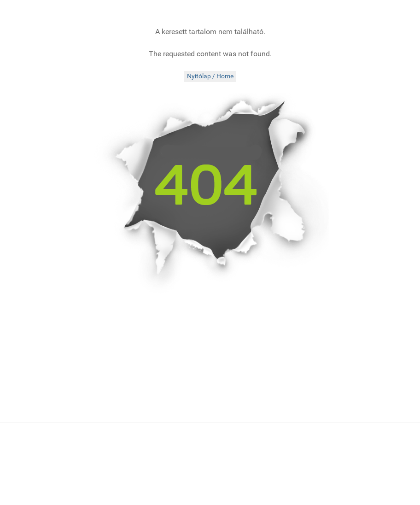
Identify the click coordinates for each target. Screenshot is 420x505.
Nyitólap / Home (210, 76)
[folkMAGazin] (86, 12)
